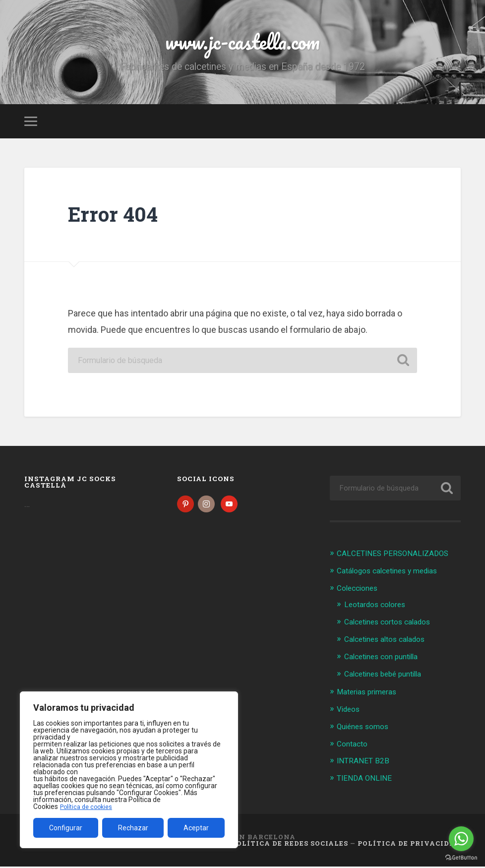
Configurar (66, 828)
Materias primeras (371, 695)
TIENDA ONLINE (367, 780)
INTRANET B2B (365, 763)
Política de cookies (89, 806)
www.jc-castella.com (242, 44)
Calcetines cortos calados (393, 626)
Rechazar (133, 828)
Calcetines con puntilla (386, 660)
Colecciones (360, 593)
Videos (350, 712)
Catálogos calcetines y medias (394, 576)
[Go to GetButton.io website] (461, 858)
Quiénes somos (366, 729)
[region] (129, 770)
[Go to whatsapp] (461, 839)
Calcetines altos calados (390, 643)
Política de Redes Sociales (290, 845)
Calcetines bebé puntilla (388, 678)
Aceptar (196, 828)
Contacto (354, 745)
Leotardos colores (379, 610)
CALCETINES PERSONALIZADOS (398, 559)
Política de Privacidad (409, 845)
